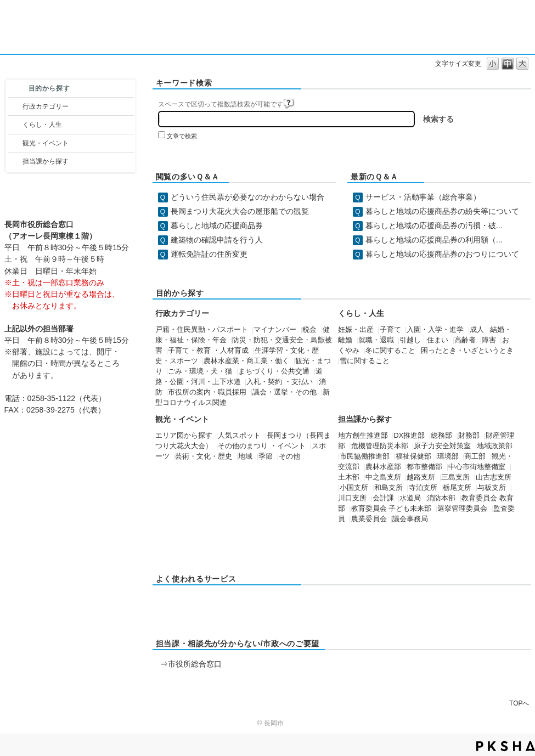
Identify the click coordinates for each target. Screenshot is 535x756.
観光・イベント (46, 143)
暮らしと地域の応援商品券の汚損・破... (434, 225)
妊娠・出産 (356, 330)
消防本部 (441, 498)
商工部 (475, 456)
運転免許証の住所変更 (209, 254)
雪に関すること (365, 361)
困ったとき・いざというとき (467, 351)
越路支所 (421, 477)
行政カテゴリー (46, 106)
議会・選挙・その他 (285, 392)
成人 (477, 330)
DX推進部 (410, 436)
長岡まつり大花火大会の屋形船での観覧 (240, 211)
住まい (438, 340)
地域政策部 (495, 446)
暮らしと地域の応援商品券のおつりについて (442, 254)
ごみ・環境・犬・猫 (200, 371)
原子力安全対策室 (442, 446)
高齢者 (465, 340)
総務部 (441, 436)
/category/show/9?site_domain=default (15, 161)
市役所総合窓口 (195, 664)
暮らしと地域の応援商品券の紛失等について (442, 211)
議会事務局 (410, 519)
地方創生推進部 (363, 436)
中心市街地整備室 (477, 467)
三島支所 (455, 477)
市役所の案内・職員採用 (207, 392)
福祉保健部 (413, 456)
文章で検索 (182, 136)
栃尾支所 (457, 488)
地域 (245, 456)
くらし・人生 (42, 125)
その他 (289, 456)
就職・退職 (376, 340)
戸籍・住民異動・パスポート (202, 330)
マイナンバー (275, 330)
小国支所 (354, 488)
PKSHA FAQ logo (506, 746)
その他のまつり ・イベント (262, 446)
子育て (390, 330)
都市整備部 (424, 467)
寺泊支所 (423, 488)
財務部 (469, 436)
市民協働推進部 (365, 456)
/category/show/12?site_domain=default (15, 125)
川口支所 (352, 498)
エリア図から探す (184, 436)
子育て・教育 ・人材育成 (208, 351)
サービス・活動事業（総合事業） (423, 197)
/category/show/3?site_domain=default (15, 106)
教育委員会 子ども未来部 (392, 509)
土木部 (349, 477)
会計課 (383, 498)
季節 (266, 456)
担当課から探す (46, 161)
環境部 (448, 456)
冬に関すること (390, 351)
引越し (410, 340)
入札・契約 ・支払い (280, 382)
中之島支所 (383, 477)
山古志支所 (494, 477)
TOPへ (519, 703)
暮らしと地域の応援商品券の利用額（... (434, 240)
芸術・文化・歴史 (204, 456)
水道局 (410, 498)
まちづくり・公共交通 (274, 371)
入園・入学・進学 (435, 330)
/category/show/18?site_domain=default (15, 143)
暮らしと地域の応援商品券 (217, 225)
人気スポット (239, 436)
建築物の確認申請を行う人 (217, 240)
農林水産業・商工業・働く (246, 361)
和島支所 (388, 488)
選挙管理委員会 (462, 509)
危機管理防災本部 (380, 446)
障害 (489, 340)
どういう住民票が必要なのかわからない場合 (247, 197)
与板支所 (492, 488)
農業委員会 (369, 519)
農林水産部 (383, 467)
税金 (309, 330)
